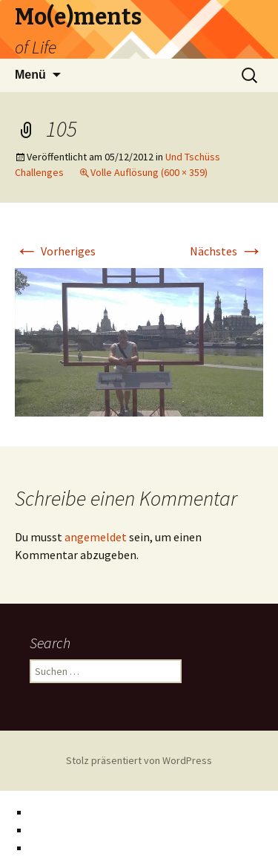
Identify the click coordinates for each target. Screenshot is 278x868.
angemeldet (96, 537)
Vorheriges (55, 251)
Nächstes (226, 251)
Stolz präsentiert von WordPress (139, 760)
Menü (30, 75)
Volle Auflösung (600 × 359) (149, 172)
